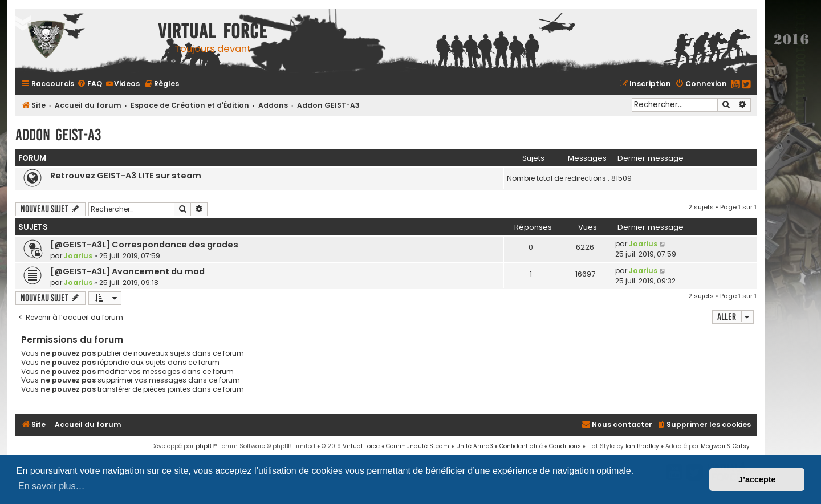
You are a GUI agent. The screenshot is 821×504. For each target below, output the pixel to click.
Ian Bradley (642, 446)
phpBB (205, 446)
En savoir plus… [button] (52, 486)
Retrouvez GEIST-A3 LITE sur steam (126, 176)
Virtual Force (361, 446)
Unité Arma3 (475, 446)
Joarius (78, 256)
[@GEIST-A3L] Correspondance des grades (144, 245)
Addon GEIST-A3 (58, 135)
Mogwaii (713, 446)
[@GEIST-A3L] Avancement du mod (127, 271)
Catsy (741, 446)
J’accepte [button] (757, 479)
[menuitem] (90, 84)
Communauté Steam (418, 446)
